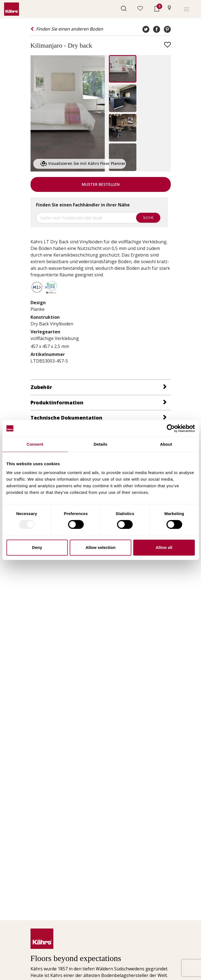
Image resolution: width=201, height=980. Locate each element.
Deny (37, 547)
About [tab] (166, 444)
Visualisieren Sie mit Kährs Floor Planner (83, 164)
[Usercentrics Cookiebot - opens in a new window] (171, 428)
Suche (148, 218)
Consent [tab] (35, 444)
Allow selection (100, 547)
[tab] (101, 387)
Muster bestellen (101, 184)
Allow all (164, 547)
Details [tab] (101, 444)
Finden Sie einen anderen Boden (67, 29)
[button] (124, 8)
